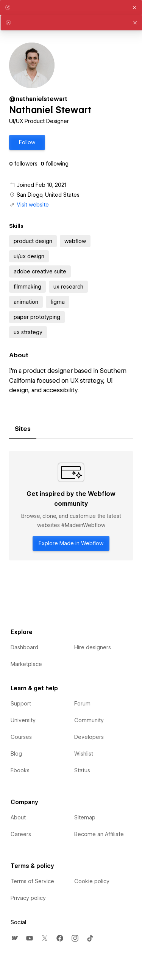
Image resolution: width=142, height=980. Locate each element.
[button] (27, 142)
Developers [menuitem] (89, 737)
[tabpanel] (71, 506)
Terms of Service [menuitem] (32, 881)
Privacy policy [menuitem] (28, 898)
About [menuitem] (18, 817)
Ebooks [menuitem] (20, 770)
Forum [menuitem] (82, 704)
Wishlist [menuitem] (84, 754)
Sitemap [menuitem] (85, 817)
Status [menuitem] (82, 770)
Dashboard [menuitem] (24, 647)
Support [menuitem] (21, 704)
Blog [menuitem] (16, 754)
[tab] (23, 429)
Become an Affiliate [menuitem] (99, 834)
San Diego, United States (48, 195)
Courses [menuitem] (21, 737)
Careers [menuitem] (21, 834)
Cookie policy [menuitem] (92, 881)
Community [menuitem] (89, 720)
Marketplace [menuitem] (26, 664)
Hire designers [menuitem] (93, 647)
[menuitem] (14, 938)
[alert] (71, 8)
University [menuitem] (23, 720)
